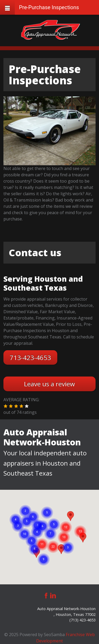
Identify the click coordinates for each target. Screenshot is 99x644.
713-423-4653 (30, 357)
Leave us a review (49, 384)
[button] (6, 406)
